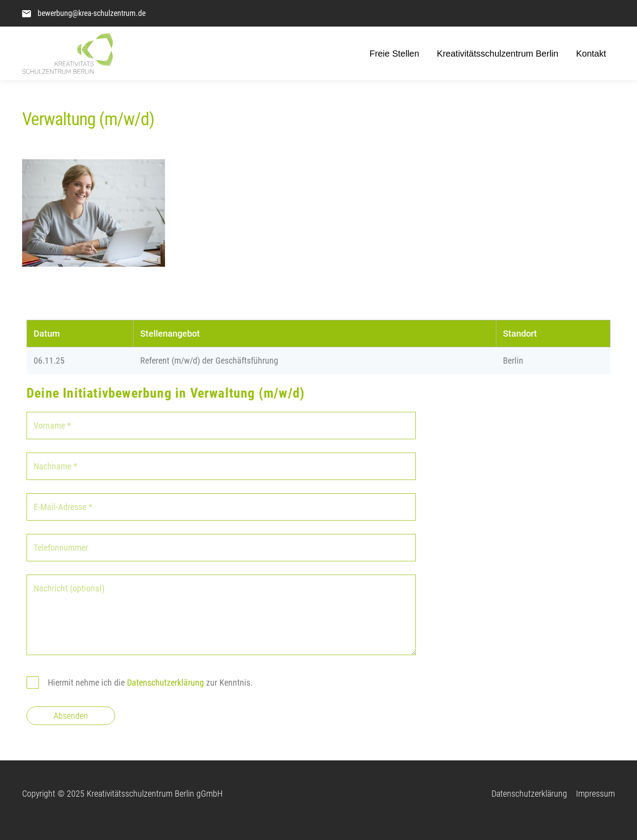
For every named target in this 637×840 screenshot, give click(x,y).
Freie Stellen (394, 54)
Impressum (595, 794)
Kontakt (591, 54)
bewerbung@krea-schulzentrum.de (92, 13)
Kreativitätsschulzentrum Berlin (498, 54)
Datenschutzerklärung (165, 683)
